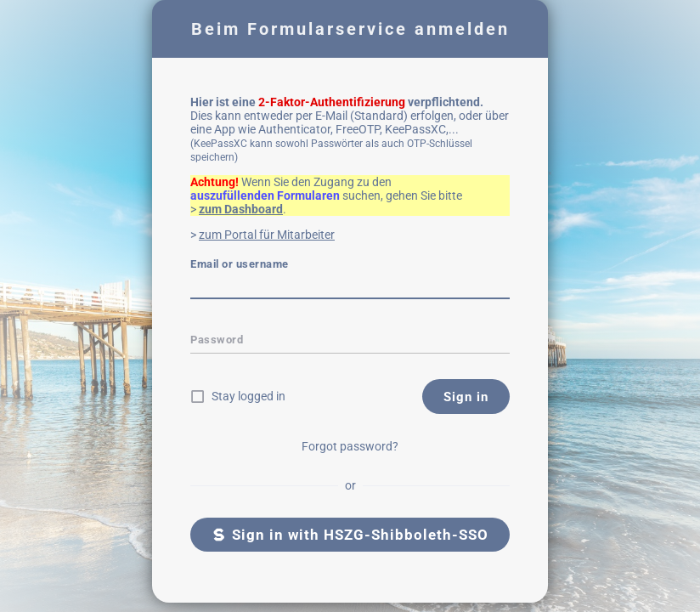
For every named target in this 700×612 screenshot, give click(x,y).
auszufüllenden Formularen (265, 195)
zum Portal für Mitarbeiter (267, 235)
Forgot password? (350, 446)
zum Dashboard (241, 209)
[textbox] (350, 287)
